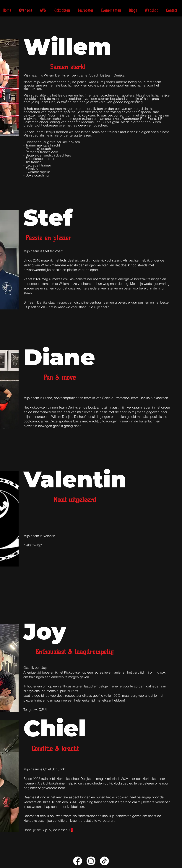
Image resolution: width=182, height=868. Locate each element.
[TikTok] (104, 861)
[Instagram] (91, 861)
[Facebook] (78, 861)
